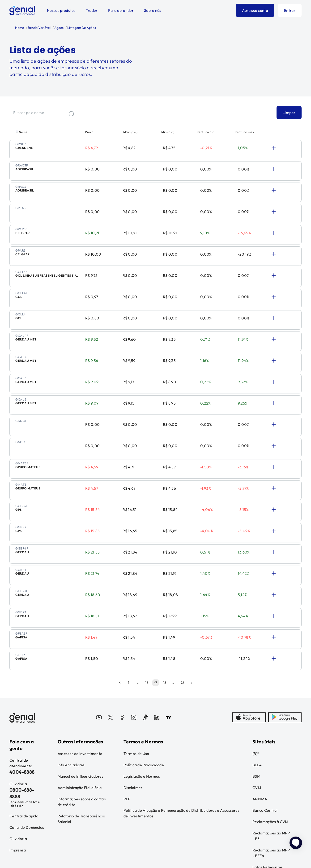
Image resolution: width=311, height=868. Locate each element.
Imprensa (18, 767)
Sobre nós (153, 10)
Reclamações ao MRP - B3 (271, 753)
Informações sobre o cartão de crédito (82, 719)
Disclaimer (133, 705)
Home (20, 28)
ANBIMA (260, 716)
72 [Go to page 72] (183, 600)
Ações (59, 28)
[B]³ (256, 671)
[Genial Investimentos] (22, 10)
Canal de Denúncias (27, 745)
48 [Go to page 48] (165, 600)
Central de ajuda (24, 733)
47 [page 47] (156, 600)
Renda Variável (39, 28)
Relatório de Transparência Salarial (81, 736)
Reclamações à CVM (270, 739)
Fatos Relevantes (268, 784)
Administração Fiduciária (80, 705)
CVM (257, 705)
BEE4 (257, 682)
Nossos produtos (61, 10)
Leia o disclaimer (21, 839)
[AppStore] (249, 635)
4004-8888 (22, 689)
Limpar (289, 113)
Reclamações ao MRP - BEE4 (271, 770)
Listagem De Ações (81, 28)
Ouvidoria (18, 756)
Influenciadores (71, 682)
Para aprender (121, 10)
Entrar (290, 10)
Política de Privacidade (144, 682)
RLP (127, 716)
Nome (21, 132)
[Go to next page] (192, 600)
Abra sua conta (255, 10)
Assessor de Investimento (80, 671)
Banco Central (265, 728)
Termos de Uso (136, 671)
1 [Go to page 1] (129, 600)
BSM (256, 694)
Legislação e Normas (142, 694)
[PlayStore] (285, 635)
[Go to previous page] (120, 600)
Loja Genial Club (267, 796)
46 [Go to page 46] (147, 600)
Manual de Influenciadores (81, 694)
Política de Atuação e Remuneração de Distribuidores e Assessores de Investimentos (181, 730)
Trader (92, 10)
